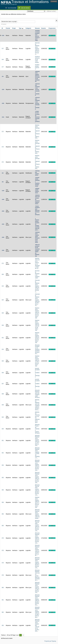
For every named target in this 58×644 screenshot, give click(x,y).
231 (3, 117)
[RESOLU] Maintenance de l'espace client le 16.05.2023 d (37, 405)
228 (3, 35)
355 (3, 478)
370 (3, 538)
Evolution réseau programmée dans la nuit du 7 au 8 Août (37, 36)
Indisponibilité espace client (37, 191)
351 (3, 441)
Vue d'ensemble (12, 8)
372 (3, 132)
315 (3, 286)
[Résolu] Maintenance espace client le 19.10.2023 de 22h (37, 465)
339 (3, 405)
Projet (14, 28)
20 (3, 173)
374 (3, 162)
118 (3, 191)
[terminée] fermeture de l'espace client (37, 274)
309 (3, 274)
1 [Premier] (20, 635)
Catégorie (28, 28)
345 (3, 429)
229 (3, 89)
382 (3, 612)
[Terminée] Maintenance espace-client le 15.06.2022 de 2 (37, 286)
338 (3, 394)
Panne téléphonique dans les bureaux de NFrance (37, 210)
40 (3, 182)
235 (3, 237)
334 (3, 349)
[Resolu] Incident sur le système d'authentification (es (37, 349)
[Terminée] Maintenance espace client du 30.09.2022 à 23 (37, 300)
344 (3, 60)
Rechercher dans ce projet (9, 22)
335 (3, 361)
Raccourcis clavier (7, 638)
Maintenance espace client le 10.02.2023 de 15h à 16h (37, 338)
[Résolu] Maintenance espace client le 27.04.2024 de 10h (37, 478)
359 (3, 502)
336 (3, 373)
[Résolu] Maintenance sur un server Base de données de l (37, 575)
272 (3, 263)
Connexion (54, 1)
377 (3, 67)
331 (3, 338)
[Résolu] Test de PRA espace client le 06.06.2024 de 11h (37, 490)
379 (3, 575)
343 (3, 417)
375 (3, 550)
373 (3, 147)
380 (3, 588)
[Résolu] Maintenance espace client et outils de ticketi (37, 514)
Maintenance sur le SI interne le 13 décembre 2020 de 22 (37, 263)
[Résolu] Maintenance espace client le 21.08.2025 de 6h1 (37, 612)
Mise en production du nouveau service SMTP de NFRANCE (37, 250)
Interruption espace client (37, 173)
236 (3, 250)
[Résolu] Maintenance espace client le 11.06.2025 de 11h (37, 588)
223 (3, 224)
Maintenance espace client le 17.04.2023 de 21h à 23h (37, 361)
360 (3, 514)
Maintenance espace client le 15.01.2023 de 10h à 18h (37, 313)
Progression (52, 28)
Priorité (8, 28)
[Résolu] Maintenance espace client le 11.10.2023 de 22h (37, 441)
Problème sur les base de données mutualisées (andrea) (37, 116)
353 (3, 465)
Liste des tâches (25, 8)
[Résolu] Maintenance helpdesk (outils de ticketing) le (37, 453)
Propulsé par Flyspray (50, 641)
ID (2, 28)
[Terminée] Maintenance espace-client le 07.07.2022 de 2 (37, 49)
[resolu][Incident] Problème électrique (37, 373)
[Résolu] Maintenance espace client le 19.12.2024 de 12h (37, 538)
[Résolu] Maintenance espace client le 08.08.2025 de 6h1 (37, 600)
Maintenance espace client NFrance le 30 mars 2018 (37, 237)
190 (3, 199)
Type (21, 28)
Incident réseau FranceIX (37, 67)
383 (3, 625)
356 (3, 490)
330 (3, 325)
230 (3, 103)
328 (3, 313)
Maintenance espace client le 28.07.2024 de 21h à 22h (37, 502)
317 (3, 49)
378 (3, 563)
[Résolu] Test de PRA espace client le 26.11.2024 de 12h (37, 526)
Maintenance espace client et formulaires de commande (37, 76)
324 (3, 300)
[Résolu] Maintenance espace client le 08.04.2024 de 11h (37, 563)
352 (3, 453)
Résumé (37, 28)
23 (3, 76)
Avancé (4, 24)
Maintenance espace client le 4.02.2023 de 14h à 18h (37, 325)
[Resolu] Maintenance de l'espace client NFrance (37, 394)
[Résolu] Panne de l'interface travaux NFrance (37, 429)
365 (3, 526)
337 (3, 384)
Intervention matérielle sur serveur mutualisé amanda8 (37, 90)
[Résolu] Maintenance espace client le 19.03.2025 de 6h (37, 550)
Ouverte (43, 28)
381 (3, 600)
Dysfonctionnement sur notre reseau (37, 60)
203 (3, 211)
